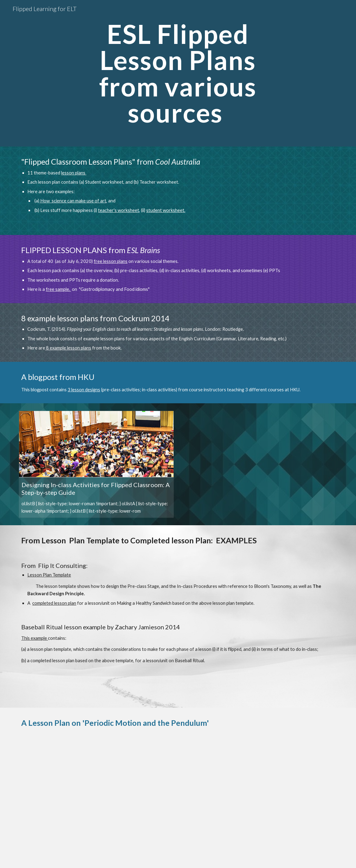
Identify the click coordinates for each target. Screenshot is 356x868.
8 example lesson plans (68, 348)
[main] (178, 73)
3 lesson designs (84, 390)
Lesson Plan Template (49, 575)
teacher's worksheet (119, 210)
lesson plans (74, 173)
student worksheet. (166, 210)
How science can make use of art (73, 201)
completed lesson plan (54, 603)
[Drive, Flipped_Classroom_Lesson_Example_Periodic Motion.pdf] (178, 803)
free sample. (58, 289)
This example (35, 638)
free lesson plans (111, 261)
